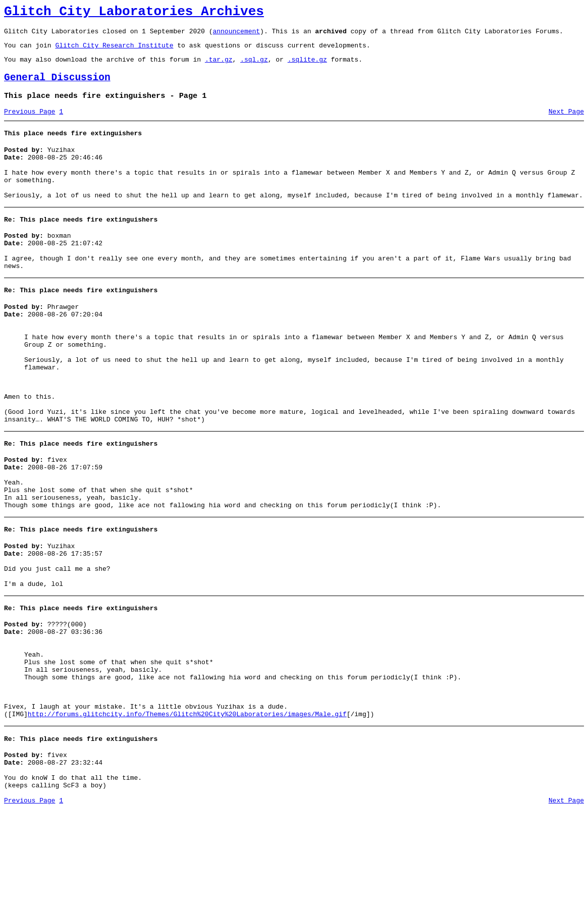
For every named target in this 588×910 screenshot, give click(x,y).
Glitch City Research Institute (114, 51)
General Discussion (57, 87)
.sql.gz (254, 67)
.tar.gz (219, 67)
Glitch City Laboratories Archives (134, 13)
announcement (236, 35)
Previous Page (30, 124)
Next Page (566, 124)
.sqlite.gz (307, 67)
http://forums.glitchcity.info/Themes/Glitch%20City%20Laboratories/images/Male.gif (187, 805)
